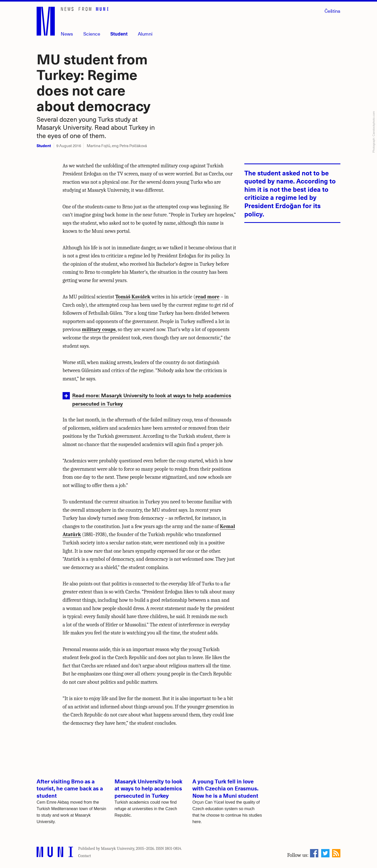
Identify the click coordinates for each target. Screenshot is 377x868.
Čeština (332, 11)
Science (92, 34)
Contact (85, 856)
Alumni (145, 34)
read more (207, 297)
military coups (99, 329)
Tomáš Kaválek (133, 297)
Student (119, 34)
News (67, 34)
